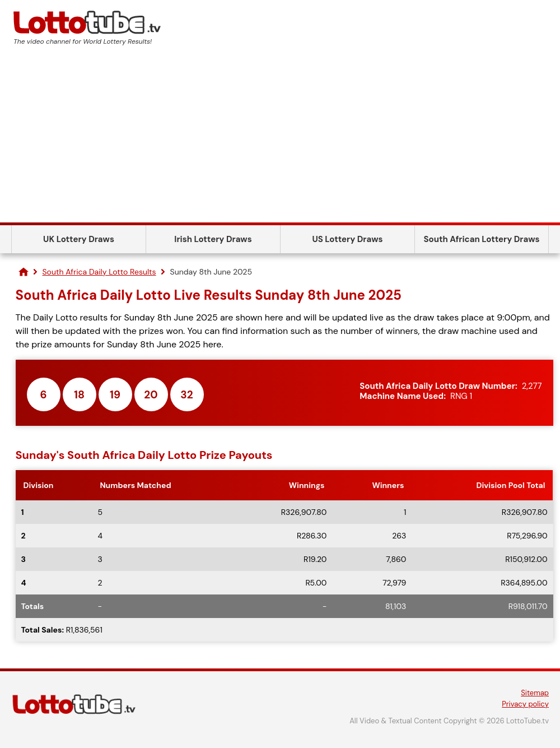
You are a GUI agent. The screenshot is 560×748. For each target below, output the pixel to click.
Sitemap (535, 693)
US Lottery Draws (347, 239)
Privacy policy (525, 704)
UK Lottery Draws (79, 239)
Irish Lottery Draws (213, 239)
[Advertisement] (280, 138)
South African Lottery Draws (482, 239)
